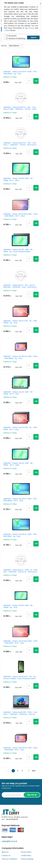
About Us (5, 852)
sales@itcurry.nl (9, 841)
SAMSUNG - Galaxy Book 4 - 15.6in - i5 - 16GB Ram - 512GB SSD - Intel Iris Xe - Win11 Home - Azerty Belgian (21, 571)
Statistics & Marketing (16, 38)
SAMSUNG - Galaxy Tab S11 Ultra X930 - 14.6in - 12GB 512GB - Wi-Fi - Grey (21, 642)
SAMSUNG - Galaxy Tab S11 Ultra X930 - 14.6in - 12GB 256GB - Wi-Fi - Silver (21, 215)
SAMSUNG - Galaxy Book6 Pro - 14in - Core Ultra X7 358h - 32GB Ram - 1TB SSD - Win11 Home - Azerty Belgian (20, 108)
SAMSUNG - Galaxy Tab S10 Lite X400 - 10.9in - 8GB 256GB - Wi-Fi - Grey (20, 749)
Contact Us (6, 855)
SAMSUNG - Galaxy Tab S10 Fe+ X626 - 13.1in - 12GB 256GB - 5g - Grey (21, 73)
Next (34, 771)
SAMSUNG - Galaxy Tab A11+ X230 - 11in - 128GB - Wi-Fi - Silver (19, 464)
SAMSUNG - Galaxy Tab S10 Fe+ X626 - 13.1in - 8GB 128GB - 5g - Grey (21, 535)
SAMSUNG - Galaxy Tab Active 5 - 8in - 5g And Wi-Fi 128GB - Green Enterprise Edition (20, 678)
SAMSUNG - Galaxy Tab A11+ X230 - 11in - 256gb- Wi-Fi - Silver (19, 179)
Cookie (7, 30)
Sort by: (4, 46)
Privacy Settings (27, 859)
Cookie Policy (26, 855)
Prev (8, 771)
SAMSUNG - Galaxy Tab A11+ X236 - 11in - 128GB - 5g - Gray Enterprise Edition (19, 251)
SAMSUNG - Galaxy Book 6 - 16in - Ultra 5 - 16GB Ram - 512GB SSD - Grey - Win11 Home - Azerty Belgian (21, 286)
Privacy (31, 28)
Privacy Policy (26, 852)
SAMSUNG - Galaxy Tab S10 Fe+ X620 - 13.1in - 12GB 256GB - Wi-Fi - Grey (21, 500)
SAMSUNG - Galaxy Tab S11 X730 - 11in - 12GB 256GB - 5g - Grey (20, 322)
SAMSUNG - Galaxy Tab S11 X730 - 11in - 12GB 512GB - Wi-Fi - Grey (20, 428)
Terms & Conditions (9, 859)
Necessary (11, 36)
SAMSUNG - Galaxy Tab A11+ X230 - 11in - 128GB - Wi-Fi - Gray (19, 393)
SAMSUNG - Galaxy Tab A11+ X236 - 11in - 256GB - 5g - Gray (19, 606)
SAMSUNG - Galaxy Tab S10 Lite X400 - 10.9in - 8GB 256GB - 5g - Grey (20, 357)
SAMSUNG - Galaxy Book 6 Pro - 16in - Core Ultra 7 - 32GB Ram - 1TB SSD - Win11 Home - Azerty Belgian (20, 144)
